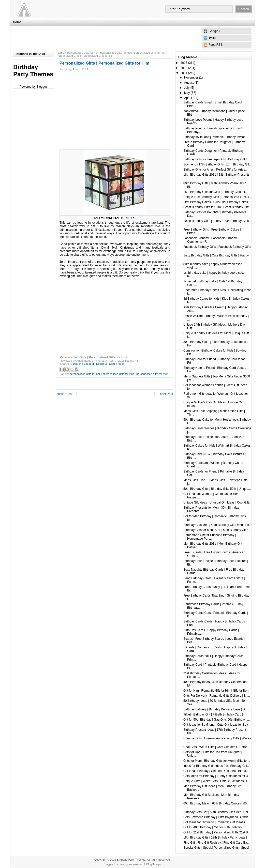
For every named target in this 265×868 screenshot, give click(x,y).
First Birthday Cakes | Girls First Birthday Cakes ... (217, 202)
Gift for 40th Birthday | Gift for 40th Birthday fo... (216, 827)
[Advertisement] (106, 38)
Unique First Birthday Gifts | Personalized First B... (217, 197)
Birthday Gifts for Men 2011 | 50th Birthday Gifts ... (217, 530)
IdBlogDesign (152, 864)
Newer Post (65, 394)
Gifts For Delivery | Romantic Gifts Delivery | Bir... (217, 696)
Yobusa (133, 864)
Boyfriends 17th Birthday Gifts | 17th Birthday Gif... (217, 164)
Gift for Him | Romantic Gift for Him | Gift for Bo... (216, 691)
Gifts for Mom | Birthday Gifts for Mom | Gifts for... (217, 761)
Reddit (120, 364)
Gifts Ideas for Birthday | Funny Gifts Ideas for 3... (217, 776)
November (191, 78)
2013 (184, 63)
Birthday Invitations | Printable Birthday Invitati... (216, 137)
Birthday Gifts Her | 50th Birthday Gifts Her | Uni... (217, 812)
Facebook (88, 364)
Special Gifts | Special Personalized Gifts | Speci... (217, 848)
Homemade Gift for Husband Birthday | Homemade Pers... (210, 537)
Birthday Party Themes (33, 71)
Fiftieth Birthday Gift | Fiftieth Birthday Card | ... (215, 714)
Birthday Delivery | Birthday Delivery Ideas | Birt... (217, 709)
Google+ (214, 31)
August (189, 83)
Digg (112, 364)
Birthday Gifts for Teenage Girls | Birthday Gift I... (216, 159)
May (187, 93)
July (187, 88)
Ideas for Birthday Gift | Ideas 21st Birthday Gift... (217, 766)
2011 (184, 73)
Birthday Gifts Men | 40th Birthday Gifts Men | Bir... (217, 525)
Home (17, 22)
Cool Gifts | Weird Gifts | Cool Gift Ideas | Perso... (217, 747)
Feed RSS (216, 45)
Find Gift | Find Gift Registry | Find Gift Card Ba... (216, 843)
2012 (184, 68)
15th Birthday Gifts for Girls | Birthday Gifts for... (216, 192)
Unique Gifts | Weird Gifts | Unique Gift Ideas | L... (217, 781)
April (187, 98)
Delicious (102, 364)
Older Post (166, 394)
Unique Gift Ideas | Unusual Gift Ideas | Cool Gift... (217, 502)
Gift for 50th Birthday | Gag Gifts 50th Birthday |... (217, 720)
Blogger (42, 87)
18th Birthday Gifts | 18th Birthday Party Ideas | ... (217, 837)
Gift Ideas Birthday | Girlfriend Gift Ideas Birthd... (216, 771)
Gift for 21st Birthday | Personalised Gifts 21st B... (217, 832)
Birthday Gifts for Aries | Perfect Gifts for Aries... (216, 170)
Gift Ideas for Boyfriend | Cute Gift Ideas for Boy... (217, 725)
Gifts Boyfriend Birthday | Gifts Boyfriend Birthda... (217, 817)
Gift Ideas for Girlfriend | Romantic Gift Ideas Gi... (217, 822)
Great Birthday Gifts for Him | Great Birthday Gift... (217, 207)
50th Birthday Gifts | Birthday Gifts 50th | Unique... (217, 489)
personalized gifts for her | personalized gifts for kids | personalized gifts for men (117, 53)
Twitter (213, 38)
